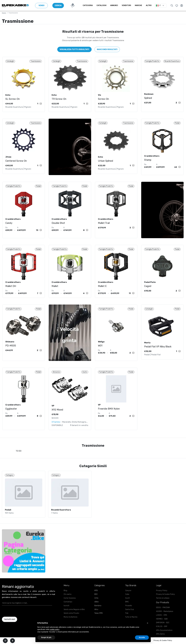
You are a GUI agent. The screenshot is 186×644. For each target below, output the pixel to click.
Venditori (126, 5)
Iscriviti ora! (10, 619)
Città (96, 598)
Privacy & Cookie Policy (165, 594)
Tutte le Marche (131, 617)
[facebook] (12, 641)
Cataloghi (101, 5)
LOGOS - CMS (162, 615)
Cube (127, 594)
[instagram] (5, 641)
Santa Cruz (130, 609)
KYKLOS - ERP (162, 626)
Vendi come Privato (71, 613)
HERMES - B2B (162, 619)
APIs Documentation (164, 630)
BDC (96, 594)
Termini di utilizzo (163, 598)
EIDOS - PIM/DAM (163, 608)
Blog (65, 591)
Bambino (98, 606)
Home (4, 13)
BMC (127, 602)
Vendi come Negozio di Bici (74, 609)
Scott (128, 598)
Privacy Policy (162, 591)
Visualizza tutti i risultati (74, 49)
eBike (96, 602)
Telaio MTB (98, 613)
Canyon (128, 591)
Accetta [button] (142, 637)
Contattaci (68, 602)
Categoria (88, 5)
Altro (149, 5)
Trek (127, 613)
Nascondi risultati (107, 49)
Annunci (114, 5)
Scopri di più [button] (46, 637)
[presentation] (16, 611)
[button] (148, 623)
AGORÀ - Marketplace (165, 611)
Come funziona (70, 598)
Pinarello (129, 606)
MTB (96, 591)
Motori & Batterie (70, 617)
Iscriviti (66, 606)
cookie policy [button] (54, 629)
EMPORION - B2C (163, 623)
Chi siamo (68, 594)
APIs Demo (160, 634)
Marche (138, 5)
